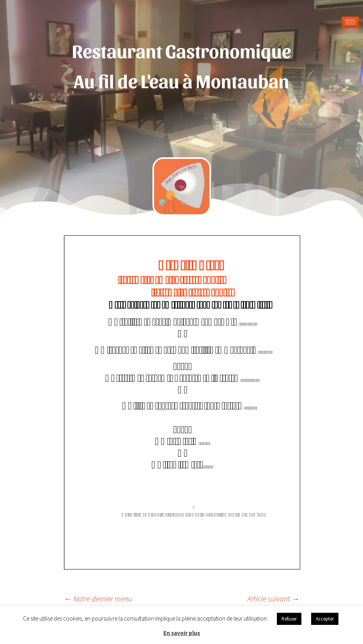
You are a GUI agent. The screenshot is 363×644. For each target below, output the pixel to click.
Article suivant (273, 599)
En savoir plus (182, 633)
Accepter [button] (325, 619)
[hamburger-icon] (350, 22)
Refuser (289, 619)
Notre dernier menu (98, 599)
